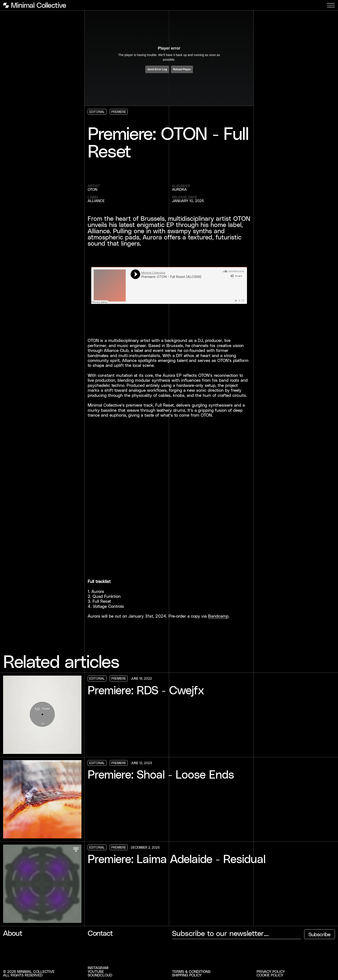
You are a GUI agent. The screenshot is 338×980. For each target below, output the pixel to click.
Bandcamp (218, 616)
